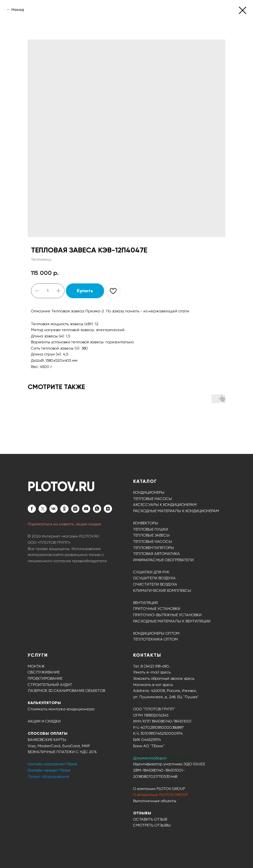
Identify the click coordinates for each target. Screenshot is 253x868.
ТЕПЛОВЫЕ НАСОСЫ (153, 499)
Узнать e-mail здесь (152, 672)
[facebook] (32, 509)
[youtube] (86, 509)
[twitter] (43, 509)
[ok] (64, 509)
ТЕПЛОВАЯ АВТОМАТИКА (156, 554)
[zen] (108, 509)
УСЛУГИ (38, 655)
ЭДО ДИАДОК (180, 758)
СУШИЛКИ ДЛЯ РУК (151, 572)
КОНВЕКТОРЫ (146, 523)
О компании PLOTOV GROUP (159, 789)
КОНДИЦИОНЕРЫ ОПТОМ (156, 633)
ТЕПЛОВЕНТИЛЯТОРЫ (154, 548)
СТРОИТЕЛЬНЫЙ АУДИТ (50, 685)
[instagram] (75, 509)
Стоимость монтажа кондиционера (61, 709)
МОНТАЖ (36, 666)
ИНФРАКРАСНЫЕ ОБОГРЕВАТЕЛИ (163, 560)
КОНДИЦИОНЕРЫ (149, 492)
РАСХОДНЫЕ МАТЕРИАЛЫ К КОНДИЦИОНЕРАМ (176, 511)
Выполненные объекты (155, 801)
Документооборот (150, 758)
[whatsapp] (97, 509)
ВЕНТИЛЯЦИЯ (145, 603)
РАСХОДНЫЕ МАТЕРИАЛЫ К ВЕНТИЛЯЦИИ (172, 621)
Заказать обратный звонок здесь (164, 678)
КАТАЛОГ (145, 481)
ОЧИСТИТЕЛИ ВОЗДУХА (155, 584)
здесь (168, 685)
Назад (18, 10)
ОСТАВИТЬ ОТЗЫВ (150, 819)
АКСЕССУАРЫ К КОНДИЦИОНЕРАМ (165, 505)
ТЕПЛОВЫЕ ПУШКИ (151, 529)
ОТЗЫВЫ (142, 813)
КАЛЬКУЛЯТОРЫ (44, 703)
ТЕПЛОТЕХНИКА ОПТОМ (155, 639)
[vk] (54, 509)
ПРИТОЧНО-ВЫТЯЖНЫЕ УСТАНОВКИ (167, 615)
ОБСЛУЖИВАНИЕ (44, 672)
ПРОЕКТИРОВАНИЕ (45, 678)
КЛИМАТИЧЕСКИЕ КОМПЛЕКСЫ (162, 591)
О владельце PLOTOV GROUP (160, 795)
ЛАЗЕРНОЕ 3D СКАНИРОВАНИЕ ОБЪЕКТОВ (66, 691)
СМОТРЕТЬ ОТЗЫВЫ (152, 825)
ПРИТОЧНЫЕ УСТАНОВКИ (157, 609)
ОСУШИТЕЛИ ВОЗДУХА (154, 578)
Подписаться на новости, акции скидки (64, 524)
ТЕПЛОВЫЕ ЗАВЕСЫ (151, 535)
